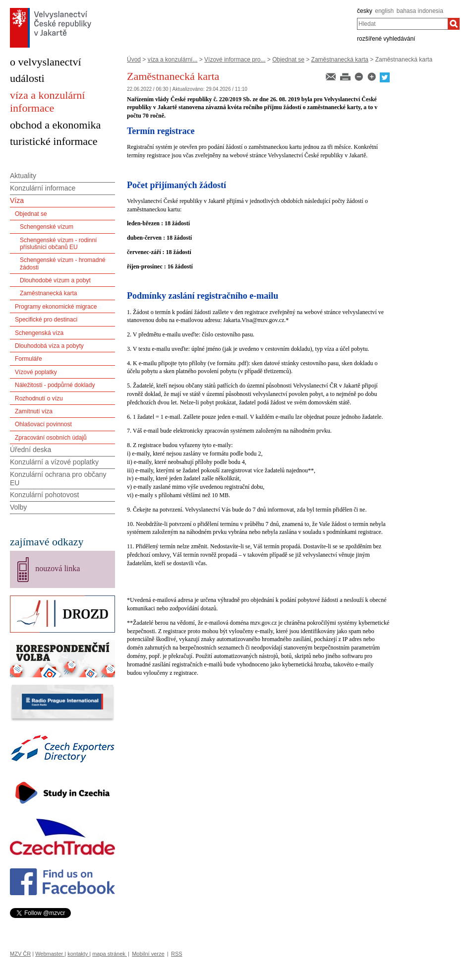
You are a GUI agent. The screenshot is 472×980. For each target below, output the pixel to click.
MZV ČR (20, 954)
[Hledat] (454, 24)
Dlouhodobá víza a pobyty (49, 346)
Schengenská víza (39, 333)
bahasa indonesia (420, 11)
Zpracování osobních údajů (51, 438)
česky (365, 11)
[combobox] (402, 24)
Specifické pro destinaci (46, 320)
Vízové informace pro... (235, 60)
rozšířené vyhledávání (386, 39)
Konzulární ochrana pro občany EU (58, 479)
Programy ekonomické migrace (56, 307)
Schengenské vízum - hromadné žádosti (63, 263)
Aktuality (23, 176)
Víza (17, 200)
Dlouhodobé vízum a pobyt (55, 280)
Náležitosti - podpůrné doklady (55, 385)
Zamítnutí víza (34, 411)
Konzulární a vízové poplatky (54, 462)
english (384, 11)
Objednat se (288, 60)
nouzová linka (58, 568)
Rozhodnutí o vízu (39, 398)
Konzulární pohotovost (44, 495)
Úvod (134, 60)
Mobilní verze (148, 954)
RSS (177, 954)
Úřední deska (30, 450)
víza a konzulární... (173, 60)
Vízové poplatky (36, 372)
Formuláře (29, 359)
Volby (18, 507)
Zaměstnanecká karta (340, 60)
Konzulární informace (43, 188)
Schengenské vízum (47, 227)
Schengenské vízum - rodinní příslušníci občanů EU (58, 244)
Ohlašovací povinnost (43, 424)
